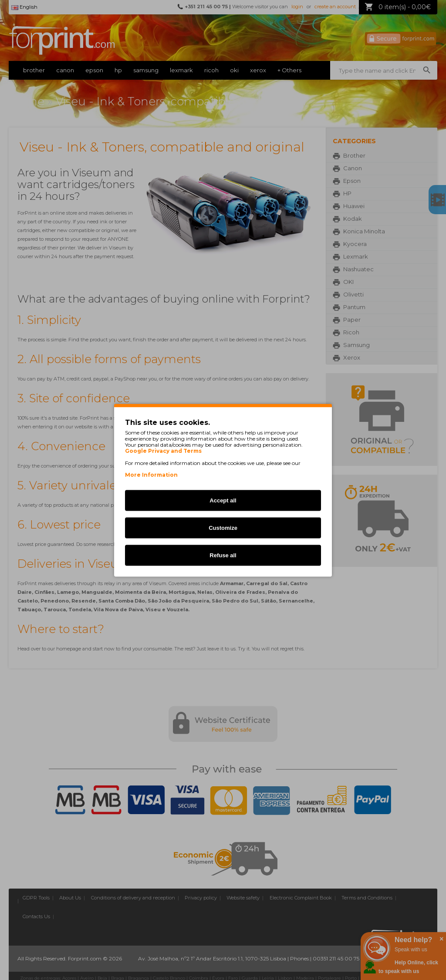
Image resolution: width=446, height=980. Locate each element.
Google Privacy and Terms (163, 451)
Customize (223, 527)
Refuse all (223, 555)
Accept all (223, 500)
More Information (151, 474)
